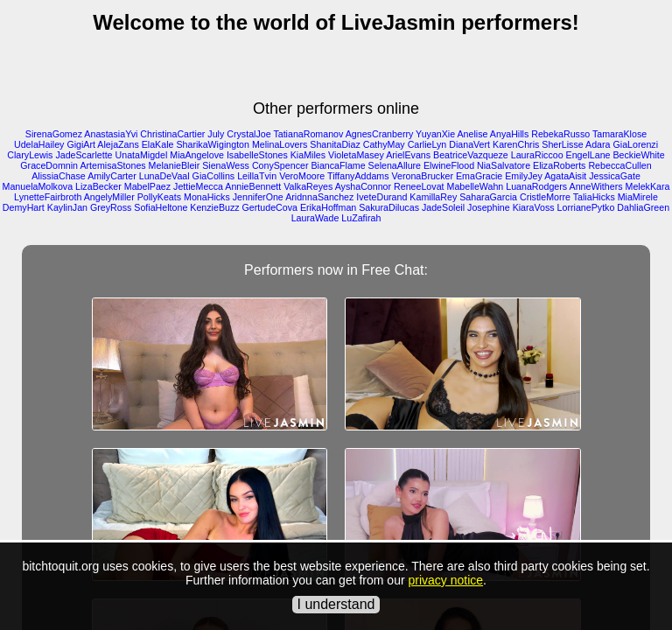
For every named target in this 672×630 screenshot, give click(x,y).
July (216, 134)
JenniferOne (258, 197)
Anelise (473, 134)
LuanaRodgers (536, 186)
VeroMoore (302, 176)
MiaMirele (638, 197)
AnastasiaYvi (111, 134)
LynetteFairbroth (48, 197)
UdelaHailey (39, 144)
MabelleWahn (476, 186)
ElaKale (158, 144)
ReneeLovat (419, 186)
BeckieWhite (638, 155)
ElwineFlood (449, 165)
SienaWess (226, 165)
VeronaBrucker (423, 176)
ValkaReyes (308, 186)
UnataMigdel (142, 155)
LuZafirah (361, 218)
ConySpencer (280, 165)
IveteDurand (381, 197)
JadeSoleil (443, 207)
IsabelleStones (257, 155)
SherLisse (562, 144)
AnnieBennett (253, 186)
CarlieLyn (427, 144)
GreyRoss (111, 207)
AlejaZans (118, 144)
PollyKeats (159, 197)
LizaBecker (98, 186)
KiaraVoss (534, 207)
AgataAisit (565, 176)
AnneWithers (596, 186)
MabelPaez (147, 186)
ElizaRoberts (559, 165)
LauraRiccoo (537, 155)
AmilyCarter (112, 176)
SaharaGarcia (488, 197)
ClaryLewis (30, 155)
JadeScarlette (84, 155)
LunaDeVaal (164, 176)
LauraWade (315, 218)
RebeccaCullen (619, 165)
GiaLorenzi (635, 144)
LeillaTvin (257, 176)
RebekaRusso (560, 134)
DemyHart (24, 207)
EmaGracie (479, 176)
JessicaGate (615, 176)
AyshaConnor (363, 186)
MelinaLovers (280, 144)
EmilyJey (524, 176)
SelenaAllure (395, 165)
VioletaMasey (356, 155)
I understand (336, 604)
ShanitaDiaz (335, 144)
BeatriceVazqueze (471, 155)
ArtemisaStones (112, 165)
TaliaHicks (594, 197)
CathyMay (384, 144)
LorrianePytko (586, 207)
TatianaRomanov (308, 134)
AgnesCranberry (380, 134)
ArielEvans (408, 155)
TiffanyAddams (358, 176)
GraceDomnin (49, 165)
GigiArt (81, 144)
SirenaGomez (54, 134)
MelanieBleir (175, 165)
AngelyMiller (109, 197)
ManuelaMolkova (38, 186)
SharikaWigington (213, 144)
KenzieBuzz (214, 207)
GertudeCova (270, 207)
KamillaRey (433, 197)
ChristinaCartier (172, 134)
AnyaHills (509, 134)
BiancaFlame (338, 165)
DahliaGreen (643, 207)
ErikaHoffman (328, 207)
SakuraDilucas (389, 207)
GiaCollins (214, 176)
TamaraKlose (619, 134)
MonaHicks (207, 197)
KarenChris (516, 144)
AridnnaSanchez (319, 197)
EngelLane (588, 155)
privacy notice (445, 580)
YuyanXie (435, 134)
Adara (598, 144)
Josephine (489, 207)
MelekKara (648, 186)
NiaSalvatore (504, 165)
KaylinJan (67, 207)
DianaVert (469, 144)
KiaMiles (308, 155)
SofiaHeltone (161, 207)
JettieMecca (198, 186)
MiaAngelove (197, 155)
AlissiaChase (59, 176)
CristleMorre (545, 197)
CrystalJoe (248, 134)
